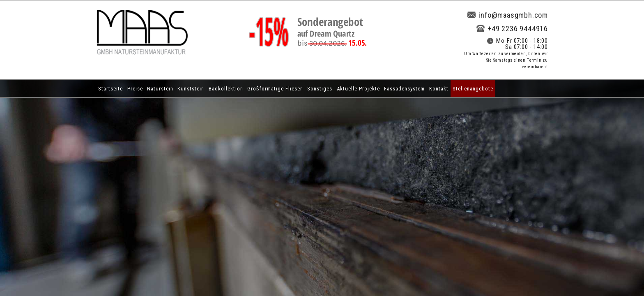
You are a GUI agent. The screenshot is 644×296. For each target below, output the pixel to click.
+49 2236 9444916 (512, 29)
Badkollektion (226, 89)
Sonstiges (320, 89)
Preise (135, 89)
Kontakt (439, 89)
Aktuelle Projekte (358, 89)
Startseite (110, 89)
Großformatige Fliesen (275, 89)
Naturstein (160, 89)
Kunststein (191, 89)
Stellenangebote (473, 89)
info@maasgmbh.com (508, 15)
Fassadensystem (404, 89)
